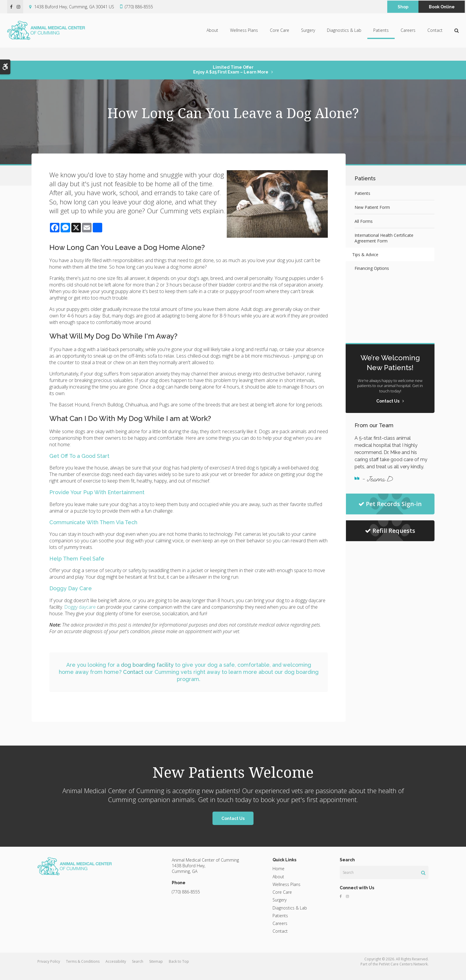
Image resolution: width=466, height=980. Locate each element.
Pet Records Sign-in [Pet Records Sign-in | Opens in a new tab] (390, 504)
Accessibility (116, 971)
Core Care (280, 37)
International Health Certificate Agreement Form (384, 238)
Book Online (442, 7)
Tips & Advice (368, 255)
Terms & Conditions (83, 971)
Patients (381, 37)
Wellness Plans (244, 37)
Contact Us (233, 827)
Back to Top (179, 971)
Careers (408, 37)
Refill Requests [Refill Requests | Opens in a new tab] (390, 531)
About (212, 37)
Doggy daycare (80, 616)
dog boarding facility (147, 674)
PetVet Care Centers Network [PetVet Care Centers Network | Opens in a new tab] (403, 973)
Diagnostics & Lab (344, 37)
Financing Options (372, 268)
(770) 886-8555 (139, 7)
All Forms (364, 221)
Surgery (308, 37)
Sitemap (156, 971)
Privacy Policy (49, 971)
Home (278, 878)
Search (138, 971)
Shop (403, 7)
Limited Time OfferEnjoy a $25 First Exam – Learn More (231, 70)
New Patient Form (372, 207)
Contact (435, 37)
